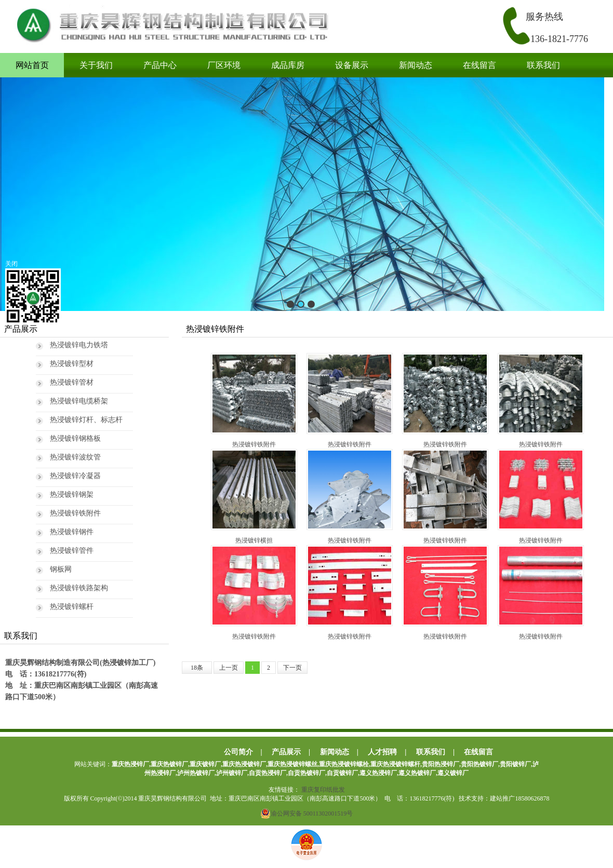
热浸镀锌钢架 (72, 494)
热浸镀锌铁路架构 (79, 588)
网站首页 (32, 65)
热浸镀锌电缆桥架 (79, 401)
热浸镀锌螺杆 (72, 607)
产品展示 (286, 752)
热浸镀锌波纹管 (75, 457)
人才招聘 (382, 752)
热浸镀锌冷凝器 (75, 476)
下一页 (292, 668)
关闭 (11, 264)
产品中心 (160, 65)
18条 (197, 668)
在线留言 (479, 65)
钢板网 (61, 569)
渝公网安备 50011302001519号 (307, 813)
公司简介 (238, 752)
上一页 (229, 668)
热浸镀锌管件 (72, 551)
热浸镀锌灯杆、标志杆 (86, 420)
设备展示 (352, 65)
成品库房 (288, 65)
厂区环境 (224, 65)
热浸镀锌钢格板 (75, 438)
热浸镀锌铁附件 (75, 513)
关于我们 (96, 65)
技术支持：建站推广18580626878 (504, 798)
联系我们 (543, 65)
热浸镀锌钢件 (72, 532)
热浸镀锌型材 (72, 364)
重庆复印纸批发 (323, 790)
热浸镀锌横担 (254, 497)
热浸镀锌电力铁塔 (79, 345)
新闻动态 (416, 65)
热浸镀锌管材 (72, 382)
